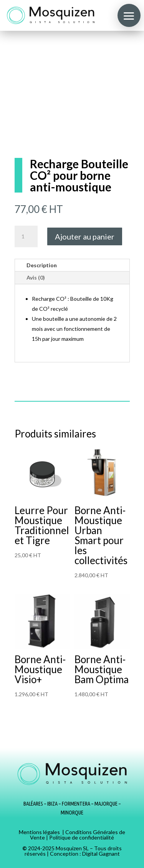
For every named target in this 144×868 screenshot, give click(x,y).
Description (42, 265)
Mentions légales (39, 832)
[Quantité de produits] (26, 236)
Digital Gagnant (101, 854)
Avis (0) (36, 277)
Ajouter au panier (85, 236)
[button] (129, 15)
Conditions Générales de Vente (78, 835)
